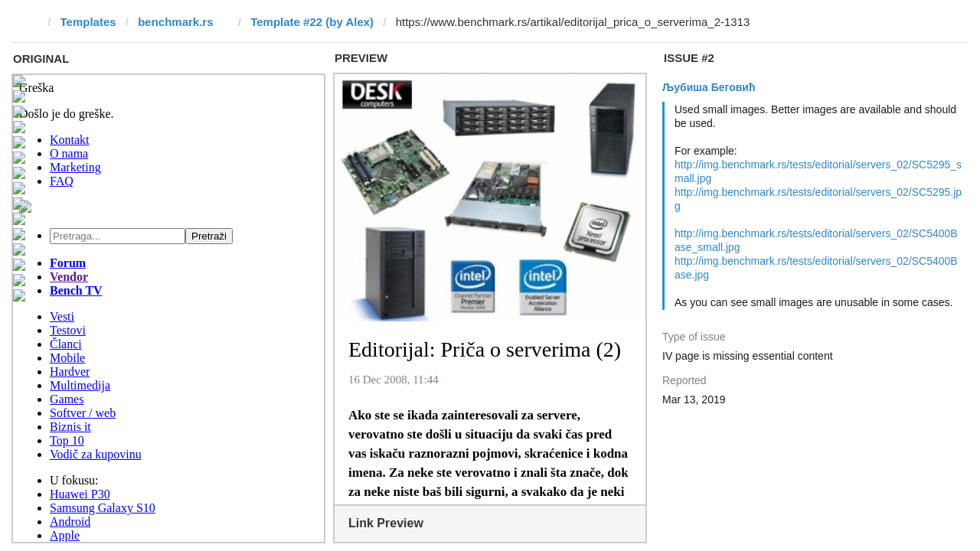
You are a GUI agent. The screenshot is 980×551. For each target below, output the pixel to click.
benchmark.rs (175, 22)
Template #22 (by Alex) (312, 22)
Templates (88, 22)
